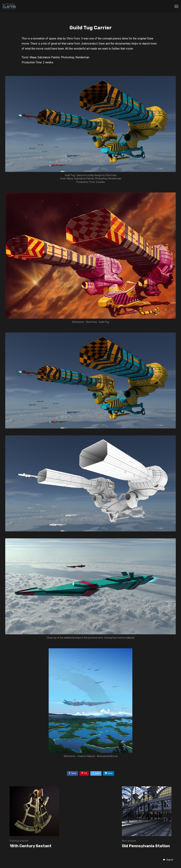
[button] (168, 860)
